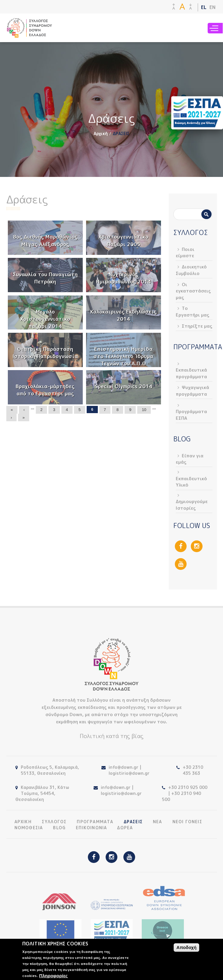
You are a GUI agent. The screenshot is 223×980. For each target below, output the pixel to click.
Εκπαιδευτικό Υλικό (191, 482)
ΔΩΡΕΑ (125, 828)
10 (144, 410)
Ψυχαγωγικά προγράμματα (192, 391)
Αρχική (101, 133)
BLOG (59, 828)
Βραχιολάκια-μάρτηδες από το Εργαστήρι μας (45, 390)
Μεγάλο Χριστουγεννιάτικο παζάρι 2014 (45, 319)
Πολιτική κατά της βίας (112, 736)
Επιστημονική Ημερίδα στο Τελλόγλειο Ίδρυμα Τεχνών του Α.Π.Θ (123, 356)
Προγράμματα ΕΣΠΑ (191, 415)
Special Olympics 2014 (124, 386)
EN (212, 7)
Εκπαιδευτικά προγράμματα (191, 373)
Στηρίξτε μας (197, 326)
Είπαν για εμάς (190, 459)
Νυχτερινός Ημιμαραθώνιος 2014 (123, 278)
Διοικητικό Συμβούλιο (191, 270)
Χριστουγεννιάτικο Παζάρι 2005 (123, 240)
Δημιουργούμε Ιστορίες (192, 505)
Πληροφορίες (53, 976)
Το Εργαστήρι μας (193, 311)
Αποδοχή (186, 947)
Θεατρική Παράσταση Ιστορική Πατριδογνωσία (45, 352)
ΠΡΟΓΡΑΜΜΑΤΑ (95, 822)
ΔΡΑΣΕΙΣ (133, 822)
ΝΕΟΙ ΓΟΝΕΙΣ (187, 822)
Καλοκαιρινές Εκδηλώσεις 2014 (124, 315)
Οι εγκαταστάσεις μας (193, 291)
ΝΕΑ (158, 822)
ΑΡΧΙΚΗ (23, 822)
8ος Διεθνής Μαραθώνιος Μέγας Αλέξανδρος (45, 240)
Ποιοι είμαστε (185, 252)
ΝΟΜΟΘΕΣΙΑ (29, 828)
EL (204, 7)
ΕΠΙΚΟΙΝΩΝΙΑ (91, 828)
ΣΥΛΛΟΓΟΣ (54, 822)
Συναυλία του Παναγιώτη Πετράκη (45, 278)
